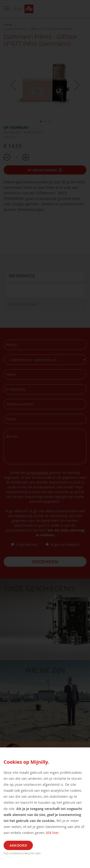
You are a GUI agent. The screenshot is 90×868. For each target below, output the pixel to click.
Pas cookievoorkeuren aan (22, 853)
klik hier (52, 833)
